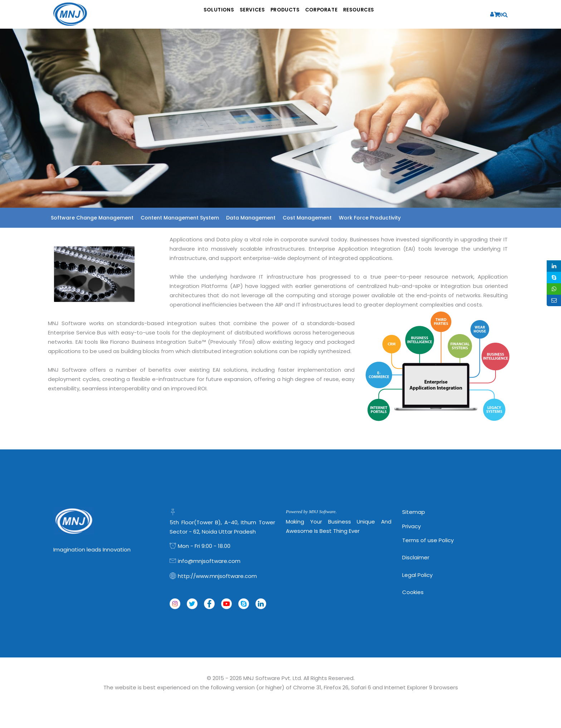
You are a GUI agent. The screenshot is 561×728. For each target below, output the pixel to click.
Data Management (251, 218)
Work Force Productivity (370, 218)
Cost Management (307, 218)
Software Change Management (92, 218)
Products (286, 15)
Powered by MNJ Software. (311, 512)
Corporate (333, 15)
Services (242, 15)
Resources (380, 15)
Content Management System (180, 218)
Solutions (198, 15)
